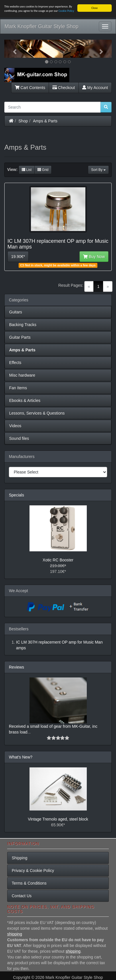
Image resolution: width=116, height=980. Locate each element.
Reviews (16, 667)
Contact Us (22, 896)
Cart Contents (30, 87)
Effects (15, 363)
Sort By (98, 170)
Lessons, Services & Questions (37, 413)
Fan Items (18, 388)
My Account (95, 87)
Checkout (64, 87)
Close (95, 8)
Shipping (20, 858)
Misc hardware (22, 375)
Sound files (19, 438)
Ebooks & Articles (25, 401)
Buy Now (94, 257)
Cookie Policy (66, 11)
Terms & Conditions (29, 883)
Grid (43, 170)
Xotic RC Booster (58, 560)
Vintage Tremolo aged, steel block (58, 819)
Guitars (16, 312)
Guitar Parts (20, 337)
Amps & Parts (45, 121)
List (27, 170)
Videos (15, 426)
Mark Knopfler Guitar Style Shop (42, 26)
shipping (15, 934)
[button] (12, 49)
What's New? (21, 757)
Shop (23, 121)
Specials (16, 495)
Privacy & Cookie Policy (33, 871)
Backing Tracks (23, 325)
